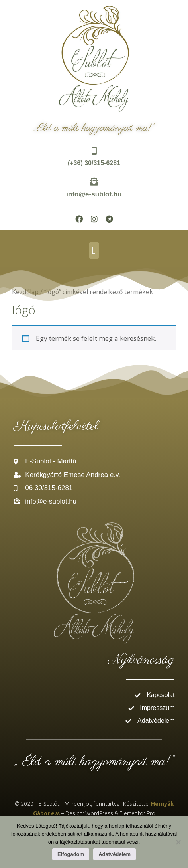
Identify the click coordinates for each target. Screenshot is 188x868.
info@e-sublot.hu (94, 194)
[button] (94, 250)
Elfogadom (71, 854)
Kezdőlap (25, 292)
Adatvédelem (115, 854)
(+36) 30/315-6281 (94, 163)
